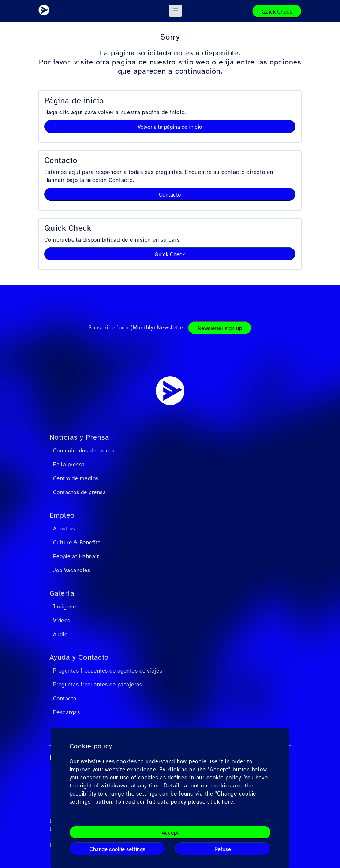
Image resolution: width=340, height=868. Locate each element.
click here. (221, 802)
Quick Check (277, 12)
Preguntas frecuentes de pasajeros (98, 685)
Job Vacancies (72, 570)
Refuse (223, 849)
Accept (170, 833)
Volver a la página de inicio (170, 127)
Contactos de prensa (80, 492)
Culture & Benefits (77, 543)
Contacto (170, 195)
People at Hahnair (76, 556)
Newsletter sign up (220, 328)
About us (64, 529)
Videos (62, 621)
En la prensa (69, 465)
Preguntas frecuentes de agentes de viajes (108, 671)
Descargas (67, 712)
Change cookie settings (117, 849)
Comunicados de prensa (84, 451)
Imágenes (66, 607)
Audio (60, 634)
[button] (175, 11)
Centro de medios (76, 478)
